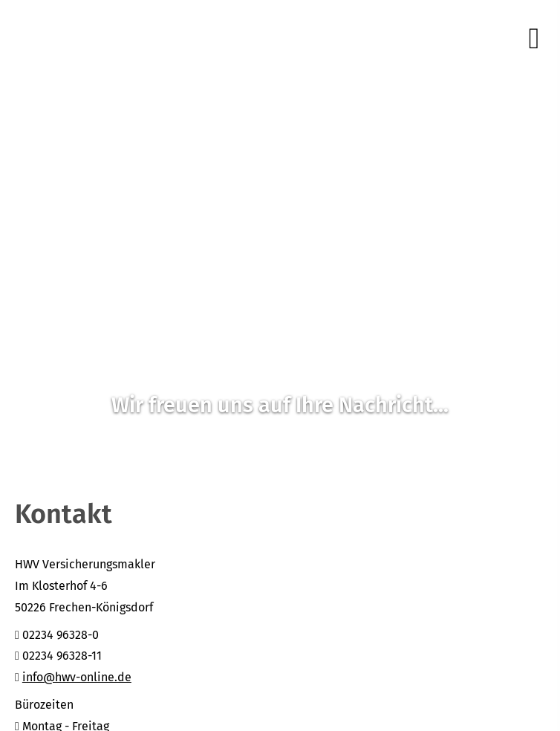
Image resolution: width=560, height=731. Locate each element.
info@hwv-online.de (77, 677)
